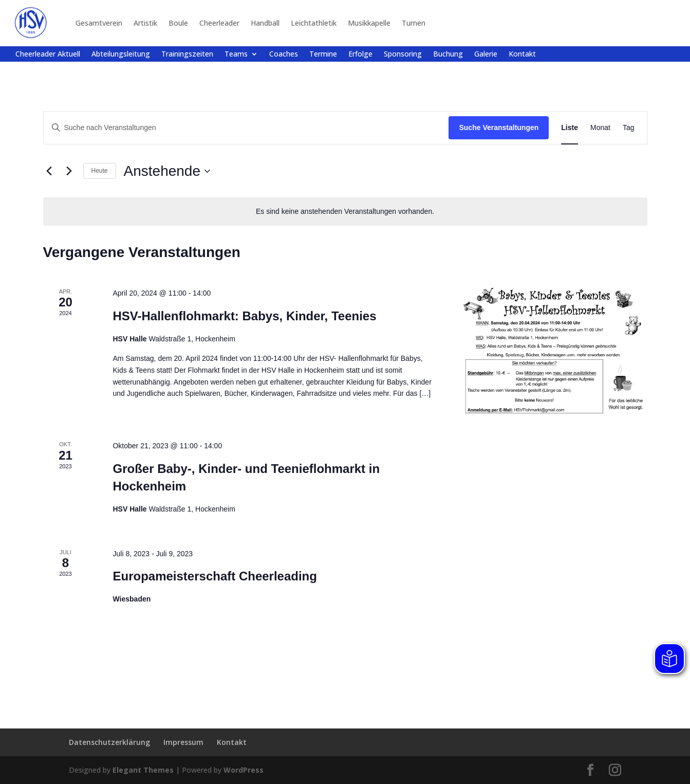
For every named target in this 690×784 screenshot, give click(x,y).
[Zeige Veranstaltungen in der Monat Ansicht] (600, 128)
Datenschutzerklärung (109, 742)
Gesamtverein (99, 23)
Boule (178, 23)
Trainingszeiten (187, 54)
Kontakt (522, 54)
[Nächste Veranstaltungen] (69, 171)
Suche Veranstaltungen (499, 127)
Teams (236, 54)
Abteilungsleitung (121, 54)
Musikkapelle (369, 23)
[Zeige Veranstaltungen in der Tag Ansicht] (629, 128)
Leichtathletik (314, 23)
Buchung (448, 54)
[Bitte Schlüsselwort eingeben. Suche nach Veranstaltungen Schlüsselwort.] (246, 128)
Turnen (414, 23)
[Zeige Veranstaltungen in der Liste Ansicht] (570, 128)
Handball (265, 23)
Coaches (284, 54)
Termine (323, 54)
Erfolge (360, 54)
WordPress (244, 770)
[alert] (345, 212)
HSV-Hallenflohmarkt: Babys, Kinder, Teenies (244, 316)
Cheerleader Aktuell (48, 54)
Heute (100, 171)
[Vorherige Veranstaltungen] (49, 171)
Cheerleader (219, 23)
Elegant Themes (143, 770)
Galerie (486, 54)
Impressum (183, 742)
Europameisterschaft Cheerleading (215, 576)
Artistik (145, 23)
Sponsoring (403, 54)
